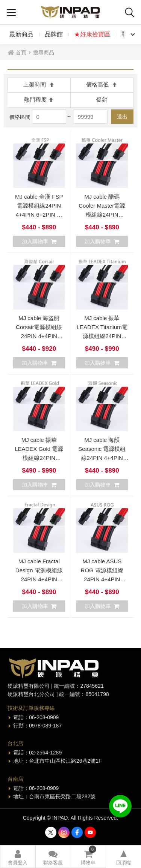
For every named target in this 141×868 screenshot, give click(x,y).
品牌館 (54, 34)
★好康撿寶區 (92, 34)
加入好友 (120, 806)
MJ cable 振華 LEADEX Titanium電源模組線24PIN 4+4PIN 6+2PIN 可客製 (102, 336)
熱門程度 (39, 100)
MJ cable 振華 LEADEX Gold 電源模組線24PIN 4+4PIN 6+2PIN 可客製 (39, 458)
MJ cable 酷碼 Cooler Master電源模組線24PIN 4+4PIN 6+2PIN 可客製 (102, 215)
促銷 (102, 100)
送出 (122, 117)
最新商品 (21, 34)
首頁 (21, 52)
